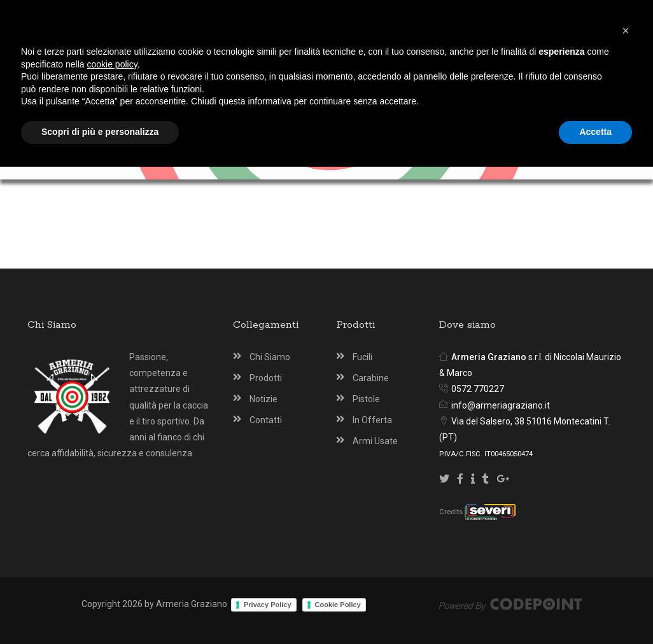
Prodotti (266, 378)
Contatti (266, 420)
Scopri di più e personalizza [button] (100, 609)
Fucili (362, 357)
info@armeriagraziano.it (501, 405)
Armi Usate (375, 441)
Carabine (371, 378)
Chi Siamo (270, 357)
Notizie (263, 399)
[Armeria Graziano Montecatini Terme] (332, 59)
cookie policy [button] (112, 542)
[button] (626, 508)
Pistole (366, 399)
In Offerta (372, 420)
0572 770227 (478, 389)
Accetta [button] (595, 609)
